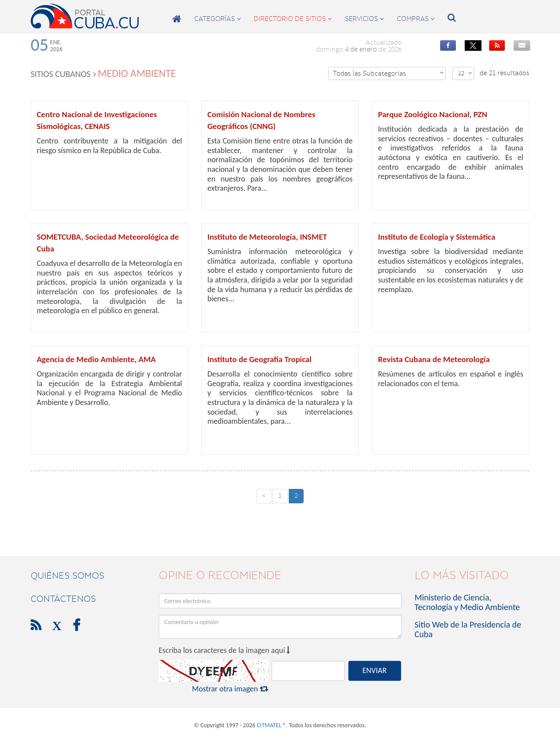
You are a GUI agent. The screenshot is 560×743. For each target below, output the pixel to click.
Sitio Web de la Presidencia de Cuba (468, 629)
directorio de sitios (293, 19)
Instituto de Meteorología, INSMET (267, 237)
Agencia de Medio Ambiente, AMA (96, 359)
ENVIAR (374, 670)
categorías (217, 19)
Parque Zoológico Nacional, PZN (433, 114)
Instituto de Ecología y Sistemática (437, 237)
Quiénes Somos (67, 576)
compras (416, 19)
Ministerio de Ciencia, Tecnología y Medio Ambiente (467, 602)
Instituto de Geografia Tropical (259, 359)
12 (465, 73)
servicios (364, 19)
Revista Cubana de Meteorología (434, 359)
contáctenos (63, 599)
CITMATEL (269, 725)
